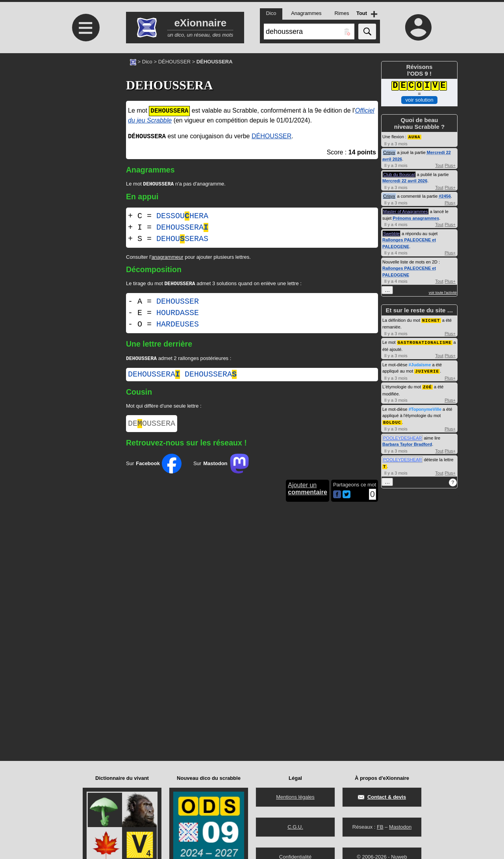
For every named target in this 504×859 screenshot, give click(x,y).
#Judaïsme (420, 364)
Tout (439, 165)
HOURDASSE (178, 314)
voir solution (419, 100)
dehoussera (154, 377)
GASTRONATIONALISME (425, 341)
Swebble (391, 233)
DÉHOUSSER (174, 62)
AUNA (414, 136)
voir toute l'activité (443, 292)
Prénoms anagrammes (416, 218)
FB (380, 827)
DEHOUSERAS (182, 240)
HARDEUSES (178, 326)
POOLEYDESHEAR (402, 436)
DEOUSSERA (152, 427)
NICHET (431, 320)
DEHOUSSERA (182, 228)
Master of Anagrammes (406, 211)
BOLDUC (392, 420)
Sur (154, 468)
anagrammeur (168, 258)
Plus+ (450, 165)
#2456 (445, 196)
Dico (147, 62)
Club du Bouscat (399, 174)
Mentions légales (295, 797)
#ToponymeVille (425, 407)
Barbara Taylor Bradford (407, 442)
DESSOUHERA (182, 217)
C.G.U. (295, 827)
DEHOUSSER (178, 303)
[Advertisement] (85, 119)
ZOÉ (427, 385)
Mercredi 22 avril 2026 (405, 180)
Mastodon (400, 827)
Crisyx (389, 152)
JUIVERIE (427, 370)
